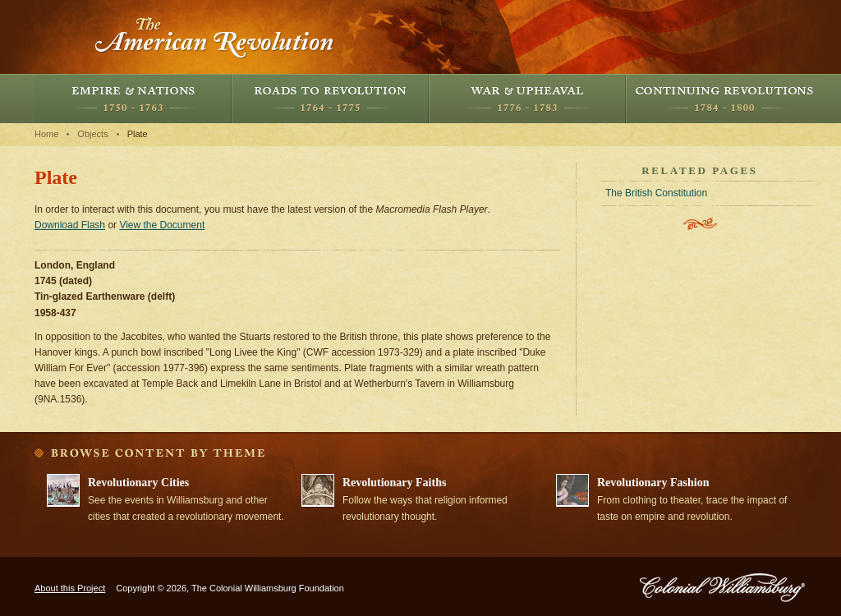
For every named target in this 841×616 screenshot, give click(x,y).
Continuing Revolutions (724, 99)
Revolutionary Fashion (653, 483)
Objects (92, 134)
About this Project (70, 588)
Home (46, 134)
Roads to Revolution (330, 99)
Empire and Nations (133, 99)
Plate (138, 134)
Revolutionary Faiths (394, 483)
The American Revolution (215, 37)
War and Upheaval (527, 99)
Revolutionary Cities (138, 483)
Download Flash (70, 225)
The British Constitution (656, 193)
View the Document (162, 225)
